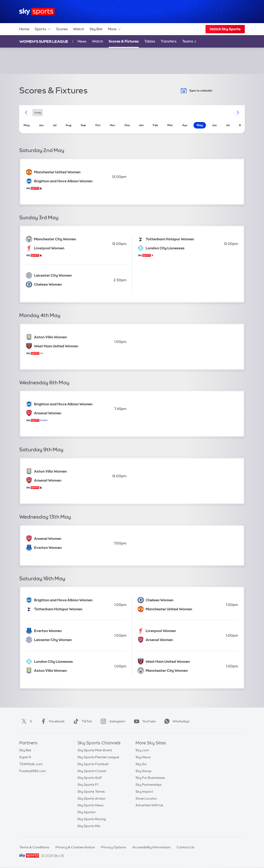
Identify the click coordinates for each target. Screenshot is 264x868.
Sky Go (141, 764)
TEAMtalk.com (31, 764)
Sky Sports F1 (88, 785)
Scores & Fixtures (124, 41)
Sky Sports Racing (92, 819)
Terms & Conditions (34, 847)
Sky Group (143, 771)
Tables (150, 41)
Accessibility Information (151, 847)
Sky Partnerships (149, 785)
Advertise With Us (149, 805)
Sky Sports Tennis (91, 792)
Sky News (143, 757)
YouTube (144, 721)
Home (24, 29)
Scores (62, 29)
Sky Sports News (91, 805)
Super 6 (25, 757)
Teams (189, 41)
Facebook (52, 721)
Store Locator (146, 798)
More (115, 29)
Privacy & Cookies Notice (75, 847)
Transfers (169, 41)
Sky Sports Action (91, 798)
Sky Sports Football (93, 764)
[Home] (37, 12)
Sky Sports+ (87, 812)
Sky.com (142, 750)
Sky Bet (96, 29)
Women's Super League (44, 41)
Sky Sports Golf (90, 778)
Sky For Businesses (150, 778)
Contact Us (186, 847)
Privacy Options (114, 847)
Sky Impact (144, 792)
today (38, 112)
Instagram (112, 721)
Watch (79, 29)
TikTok (82, 721)
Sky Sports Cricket (92, 771)
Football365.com (33, 771)
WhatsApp (176, 721)
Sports (43, 29)
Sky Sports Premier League (98, 757)
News (82, 41)
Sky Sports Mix (89, 826)
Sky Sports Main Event (95, 750)
